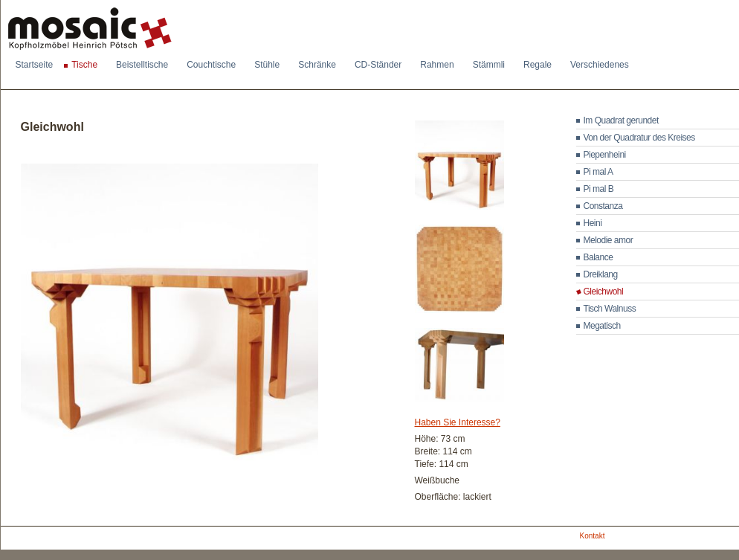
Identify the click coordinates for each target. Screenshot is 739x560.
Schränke (317, 65)
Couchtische (211, 65)
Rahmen (437, 65)
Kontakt (593, 536)
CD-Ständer (378, 65)
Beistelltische (142, 65)
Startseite (35, 65)
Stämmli (489, 65)
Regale (538, 65)
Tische (84, 65)
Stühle (267, 65)
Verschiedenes (600, 65)
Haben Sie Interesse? (458, 422)
